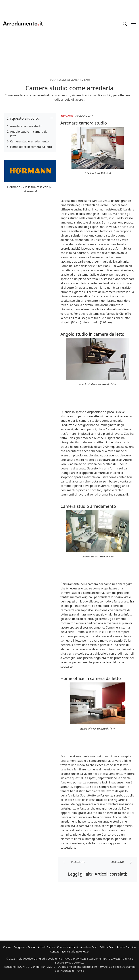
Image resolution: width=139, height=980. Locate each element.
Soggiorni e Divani (25, 947)
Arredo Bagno (46, 947)
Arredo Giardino (126, 947)
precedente (74, 862)
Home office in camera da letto (31, 147)
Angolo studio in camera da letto (29, 134)
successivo (121, 862)
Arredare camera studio (26, 126)
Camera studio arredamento (29, 141)
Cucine (7, 947)
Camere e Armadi (68, 947)
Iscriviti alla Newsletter (75, 951)
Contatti (55, 951)
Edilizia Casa (107, 947)
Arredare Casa (89, 947)
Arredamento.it (23, 24)
